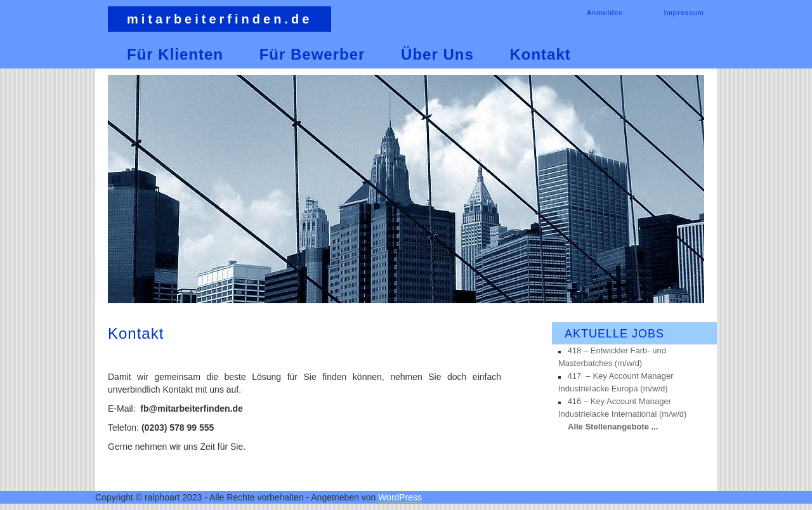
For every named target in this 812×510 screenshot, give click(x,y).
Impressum (684, 13)
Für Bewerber (312, 54)
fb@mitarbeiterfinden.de (191, 409)
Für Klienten (175, 54)
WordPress (400, 497)
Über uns (437, 54)
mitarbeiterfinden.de (219, 19)
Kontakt (540, 54)
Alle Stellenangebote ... (613, 427)
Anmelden (605, 13)
